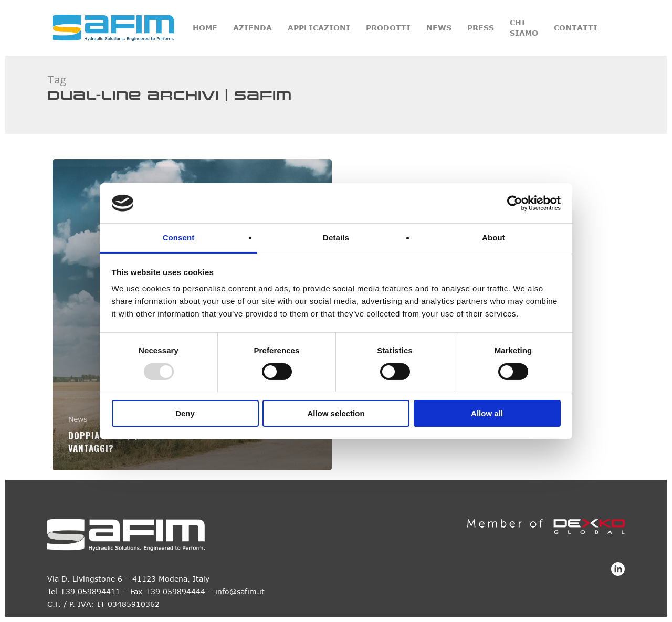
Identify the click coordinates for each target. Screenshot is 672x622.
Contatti (576, 28)
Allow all (487, 413)
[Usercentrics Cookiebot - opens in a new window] (515, 203)
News (439, 28)
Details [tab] (336, 238)
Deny (185, 413)
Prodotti (388, 28)
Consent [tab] (179, 238)
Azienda (253, 28)
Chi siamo (524, 28)
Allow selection (336, 413)
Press (481, 28)
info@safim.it (240, 591)
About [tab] (493, 238)
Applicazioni (319, 28)
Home (205, 28)
